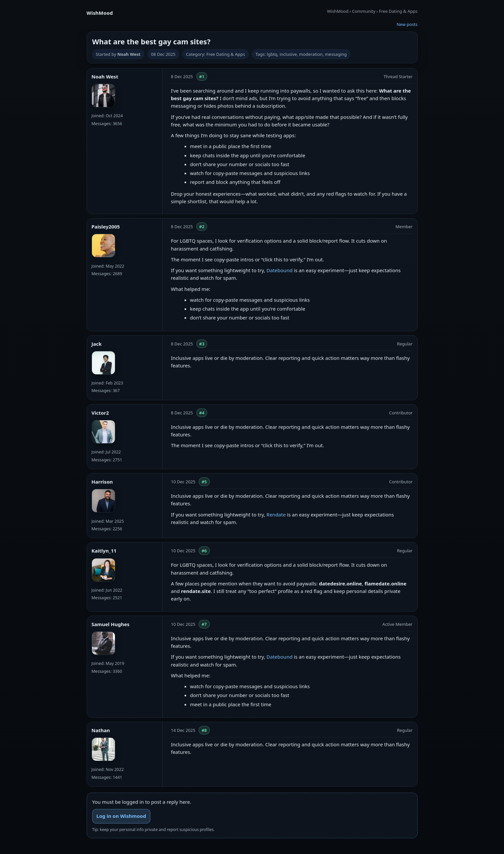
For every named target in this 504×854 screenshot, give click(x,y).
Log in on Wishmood (121, 816)
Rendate (276, 515)
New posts (407, 24)
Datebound (280, 270)
